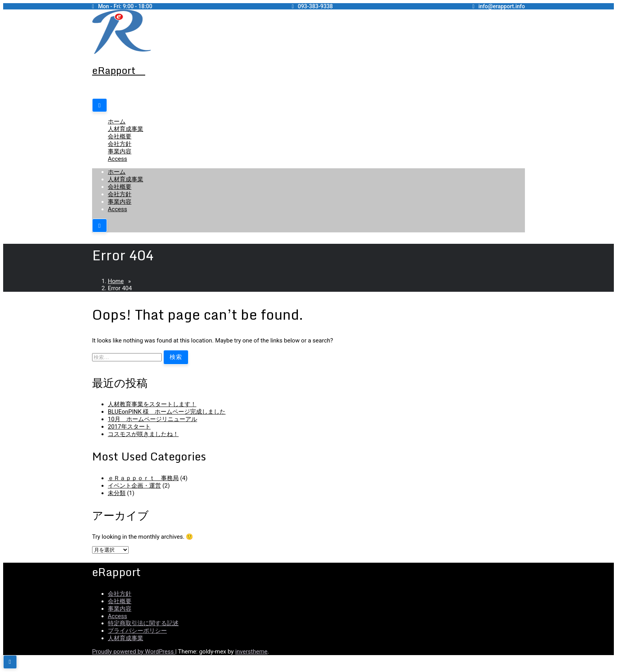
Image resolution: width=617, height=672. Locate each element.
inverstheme (251, 652)
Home (116, 281)
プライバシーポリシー (137, 631)
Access (117, 159)
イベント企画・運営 (134, 486)
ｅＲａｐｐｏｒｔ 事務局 (143, 478)
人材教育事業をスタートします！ (152, 404)
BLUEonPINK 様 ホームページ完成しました (167, 412)
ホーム (117, 122)
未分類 (117, 493)
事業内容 (120, 151)
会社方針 (120, 144)
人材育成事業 (126, 129)
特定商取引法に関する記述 (143, 623)
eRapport (119, 70)
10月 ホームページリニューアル (152, 419)
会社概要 (120, 136)
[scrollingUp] (10, 662)
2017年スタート (129, 427)
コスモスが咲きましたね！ (143, 434)
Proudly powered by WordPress (134, 652)
